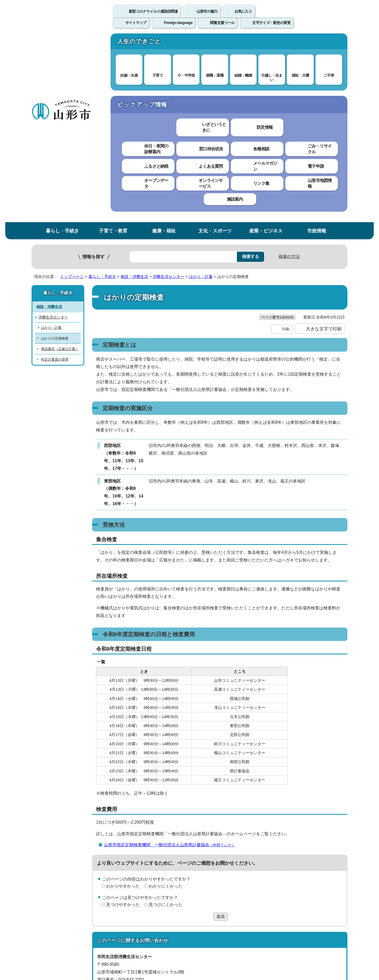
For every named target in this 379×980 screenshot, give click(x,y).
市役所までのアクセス (95, 936)
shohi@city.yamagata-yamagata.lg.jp (140, 818)
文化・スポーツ (215, 43)
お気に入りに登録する (325, 101)
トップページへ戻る (330, 841)
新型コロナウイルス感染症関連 (153, 17)
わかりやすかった (123, 709)
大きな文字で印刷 (324, 152)
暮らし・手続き (62, 43)
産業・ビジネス (266, 43)
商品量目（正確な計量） (60, 161)
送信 (221, 739)
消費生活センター (168, 89)
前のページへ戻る (286, 841)
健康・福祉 (164, 43)
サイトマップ (247, 857)
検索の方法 (289, 69)
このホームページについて (61, 857)
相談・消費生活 (134, 89)
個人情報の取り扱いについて (129, 857)
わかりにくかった (166, 709)
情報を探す (94, 69)
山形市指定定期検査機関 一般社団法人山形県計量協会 (172, 668)
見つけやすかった (123, 727)
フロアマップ (50, 936)
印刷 (286, 152)
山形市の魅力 (207, 17)
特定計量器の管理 (55, 172)
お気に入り (243, 17)
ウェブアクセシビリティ (195, 857)
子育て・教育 (113, 43)
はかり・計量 (201, 89)
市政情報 (317, 43)
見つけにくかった (166, 727)
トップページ (72, 89)
